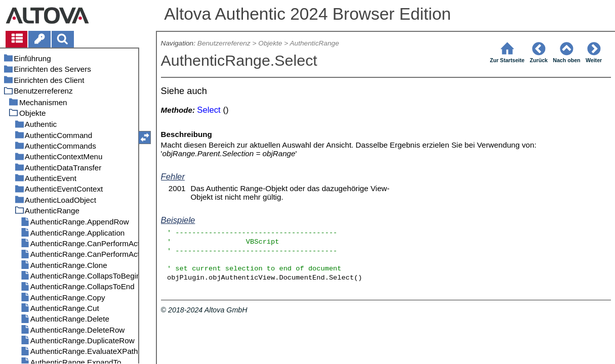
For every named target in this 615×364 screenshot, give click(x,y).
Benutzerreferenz (224, 43)
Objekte (270, 43)
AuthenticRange (314, 43)
